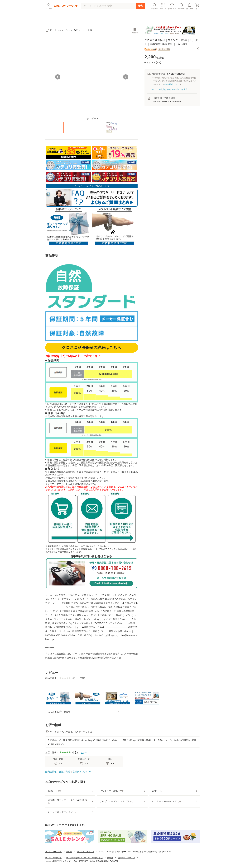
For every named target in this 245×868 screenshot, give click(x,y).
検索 (140, 14)
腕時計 (69, 863)
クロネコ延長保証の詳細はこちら (92, 348)
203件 (84, 764)
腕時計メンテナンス (86, 863)
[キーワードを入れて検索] (108, 14)
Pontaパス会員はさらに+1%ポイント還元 (170, 89)
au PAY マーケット (53, 863)
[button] (198, 49)
